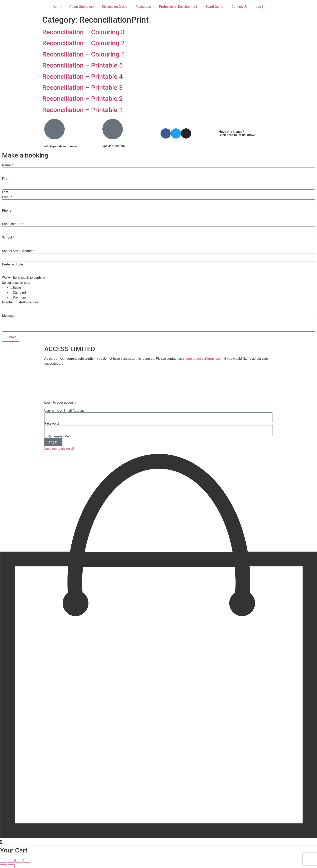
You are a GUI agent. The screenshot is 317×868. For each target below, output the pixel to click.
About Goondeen (81, 7)
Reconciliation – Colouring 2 (83, 43)
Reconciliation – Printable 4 (83, 77)
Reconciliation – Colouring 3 (83, 32)
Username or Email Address (64, 411)
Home (57, 7)
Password (52, 424)
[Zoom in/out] (3, 861)
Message (9, 316)
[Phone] (158, 217)
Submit (11, 337)
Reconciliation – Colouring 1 (83, 54)
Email (7, 197)
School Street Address (18, 251)
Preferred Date (13, 264)
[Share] (19, 861)
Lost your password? (59, 449)
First (5, 179)
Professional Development (178, 7)
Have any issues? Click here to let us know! (237, 133)
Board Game (214, 7)
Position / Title (13, 224)
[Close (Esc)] (27, 861)
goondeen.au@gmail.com (205, 359)
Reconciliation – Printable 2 (83, 99)
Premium (19, 297)
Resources (143, 7)
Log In (260, 7)
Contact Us (240, 7)
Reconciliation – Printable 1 (83, 110)
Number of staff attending (21, 302)
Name (8, 165)
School (8, 238)
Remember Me (57, 436)
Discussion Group (115, 7)
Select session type (16, 283)
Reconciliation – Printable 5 (83, 65)
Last (5, 192)
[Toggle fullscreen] (11, 861)
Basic (17, 288)
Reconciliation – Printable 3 (83, 88)
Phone (7, 211)
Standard (19, 293)
